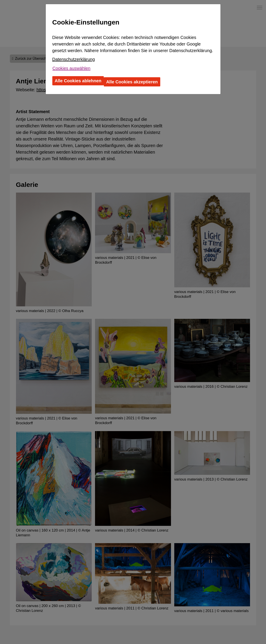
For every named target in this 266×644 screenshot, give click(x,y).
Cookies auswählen (71, 68)
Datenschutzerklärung (74, 59)
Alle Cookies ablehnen (78, 81)
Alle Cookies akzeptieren (132, 82)
